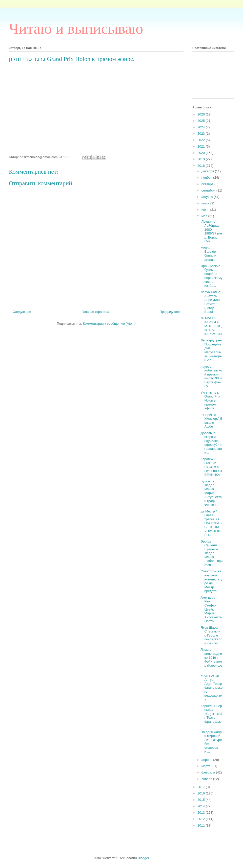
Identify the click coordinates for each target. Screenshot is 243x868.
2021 (202, 146)
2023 (202, 134)
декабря (208, 171)
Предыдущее (170, 312)
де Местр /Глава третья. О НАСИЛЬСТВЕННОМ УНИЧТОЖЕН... (211, 523)
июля (206, 203)
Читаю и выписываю (76, 29)
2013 (202, 813)
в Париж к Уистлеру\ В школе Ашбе (211, 421)
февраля (209, 772)
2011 (202, 825)
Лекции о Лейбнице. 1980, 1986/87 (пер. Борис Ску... (211, 231)
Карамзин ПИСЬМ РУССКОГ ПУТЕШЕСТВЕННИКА (211, 467)
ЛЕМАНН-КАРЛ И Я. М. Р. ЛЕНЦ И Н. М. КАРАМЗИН (211, 326)
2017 (202, 787)
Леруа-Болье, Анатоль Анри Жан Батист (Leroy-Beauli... (211, 302)
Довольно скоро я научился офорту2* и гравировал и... (211, 443)
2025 (202, 121)
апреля (207, 760)
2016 (202, 793)
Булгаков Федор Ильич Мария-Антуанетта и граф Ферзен (211, 493)
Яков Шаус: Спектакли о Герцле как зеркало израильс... (211, 635)
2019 (202, 159)
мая (205, 216)
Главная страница (95, 312)
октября (208, 184)
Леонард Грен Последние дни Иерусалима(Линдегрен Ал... (211, 350)
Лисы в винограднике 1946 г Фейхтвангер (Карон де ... (211, 659)
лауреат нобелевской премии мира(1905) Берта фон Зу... (211, 376)
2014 (202, 806)
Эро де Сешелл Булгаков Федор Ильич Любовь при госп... (211, 553)
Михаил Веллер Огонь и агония (208, 254)
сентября (209, 190)
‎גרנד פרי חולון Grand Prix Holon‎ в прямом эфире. (210, 400)
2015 (202, 800)
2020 (202, 153)
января (207, 779)
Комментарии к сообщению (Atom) (109, 324)
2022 (202, 140)
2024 (202, 127)
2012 (202, 819)
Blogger (143, 858)
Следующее (22, 312)
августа (208, 197)
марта (207, 766)
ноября (207, 178)
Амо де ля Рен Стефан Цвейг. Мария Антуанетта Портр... (211, 609)
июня (206, 210)
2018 (202, 166)
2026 (202, 114)
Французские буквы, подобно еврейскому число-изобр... (211, 276)
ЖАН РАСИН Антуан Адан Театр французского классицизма (211, 688)
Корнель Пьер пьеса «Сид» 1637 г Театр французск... (211, 716)
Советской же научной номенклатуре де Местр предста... (211, 581)
